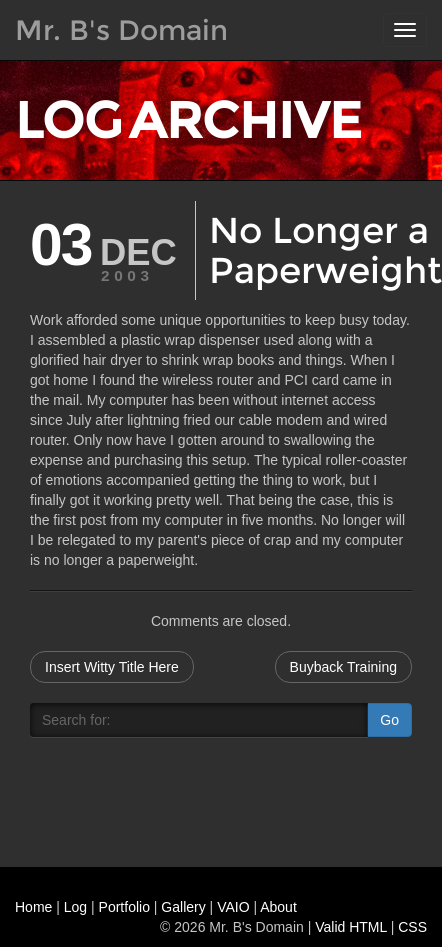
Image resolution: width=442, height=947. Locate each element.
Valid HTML (351, 927)
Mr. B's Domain (121, 30)
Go (389, 720)
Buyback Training (343, 667)
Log (75, 907)
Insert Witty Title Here (112, 667)
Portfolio (124, 907)
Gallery (183, 907)
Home (33, 907)
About (278, 907)
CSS (412, 927)
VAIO (233, 907)
